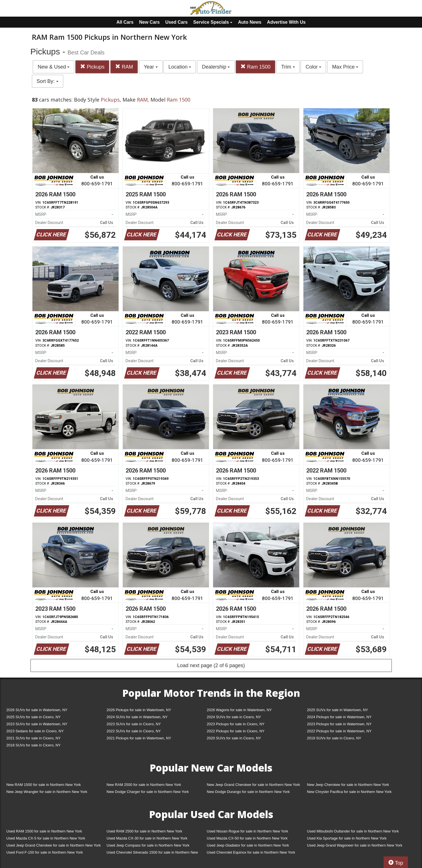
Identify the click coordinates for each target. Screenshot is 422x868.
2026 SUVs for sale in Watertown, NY (37, 710)
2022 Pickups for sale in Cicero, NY (236, 731)
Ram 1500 (255, 67)
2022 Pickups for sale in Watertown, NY (339, 731)
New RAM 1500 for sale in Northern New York (44, 785)
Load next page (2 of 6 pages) (211, 665)
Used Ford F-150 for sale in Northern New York (45, 852)
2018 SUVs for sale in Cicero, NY (34, 745)
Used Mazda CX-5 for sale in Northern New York (46, 838)
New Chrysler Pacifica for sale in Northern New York (349, 792)
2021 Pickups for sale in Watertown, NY (139, 738)
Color (313, 67)
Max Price (345, 67)
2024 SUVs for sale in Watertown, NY (137, 717)
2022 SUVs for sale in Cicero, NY (134, 731)
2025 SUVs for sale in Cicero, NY (34, 717)
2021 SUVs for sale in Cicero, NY (34, 738)
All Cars (125, 22)
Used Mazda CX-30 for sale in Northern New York (147, 838)
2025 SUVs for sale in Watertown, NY (338, 710)
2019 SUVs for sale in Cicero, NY (334, 738)
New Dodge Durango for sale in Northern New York (248, 792)
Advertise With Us (286, 22)
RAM (124, 67)
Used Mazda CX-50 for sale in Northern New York (247, 838)
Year (151, 67)
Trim (288, 67)
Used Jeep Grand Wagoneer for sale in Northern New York (355, 845)
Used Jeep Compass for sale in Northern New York (148, 845)
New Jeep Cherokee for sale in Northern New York (348, 785)
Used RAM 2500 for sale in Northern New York (145, 831)
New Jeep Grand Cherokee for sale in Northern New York (253, 785)
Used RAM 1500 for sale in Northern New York (44, 831)
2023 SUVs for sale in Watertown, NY (37, 724)
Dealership (216, 67)
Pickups (92, 67)
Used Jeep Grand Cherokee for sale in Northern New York (54, 845)
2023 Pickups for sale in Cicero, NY (236, 724)
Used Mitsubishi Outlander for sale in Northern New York (353, 831)
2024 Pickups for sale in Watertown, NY (339, 717)
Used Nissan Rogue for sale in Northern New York (248, 831)
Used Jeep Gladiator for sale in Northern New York (248, 845)
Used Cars (177, 22)
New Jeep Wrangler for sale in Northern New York (47, 792)
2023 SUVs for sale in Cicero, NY (134, 724)
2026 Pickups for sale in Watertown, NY (139, 710)
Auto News (250, 22)
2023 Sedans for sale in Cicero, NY (35, 731)
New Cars (149, 22)
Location (180, 67)
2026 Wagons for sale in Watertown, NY (239, 710)
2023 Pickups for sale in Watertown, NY (339, 724)
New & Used (53, 67)
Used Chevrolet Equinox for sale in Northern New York (251, 852)
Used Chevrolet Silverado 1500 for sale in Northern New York (152, 853)
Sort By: (48, 81)
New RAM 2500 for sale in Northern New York (144, 785)
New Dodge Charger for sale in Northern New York (148, 792)
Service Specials (213, 22)
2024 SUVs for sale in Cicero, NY (234, 717)
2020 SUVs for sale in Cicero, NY (234, 738)
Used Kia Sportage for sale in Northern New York (347, 838)
